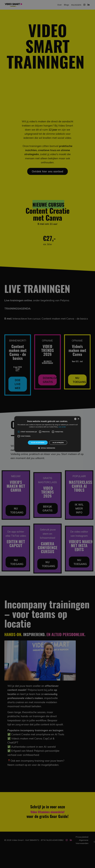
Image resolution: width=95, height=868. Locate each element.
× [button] (78, 419)
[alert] (47, 434)
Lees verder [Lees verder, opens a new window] (62, 427)
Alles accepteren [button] (38, 443)
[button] (47, 448)
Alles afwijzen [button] (58, 443)
